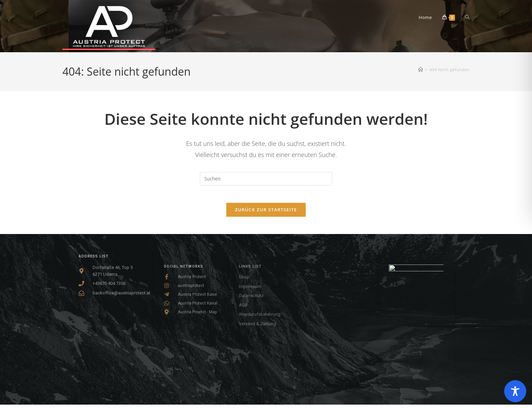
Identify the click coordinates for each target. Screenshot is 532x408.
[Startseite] (421, 70)
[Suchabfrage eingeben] (266, 179)
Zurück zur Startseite (266, 213)
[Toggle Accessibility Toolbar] (515, 391)
